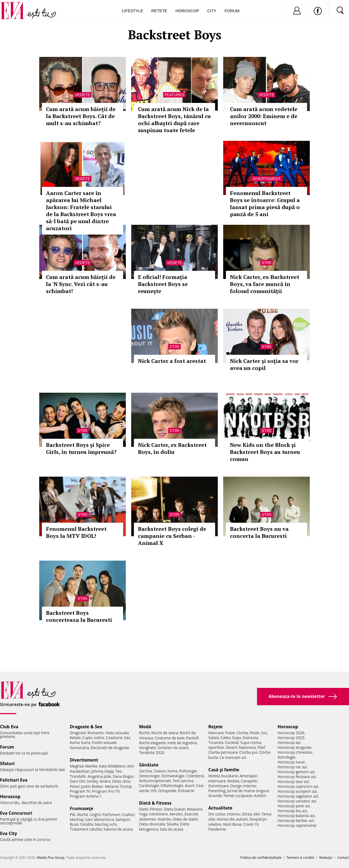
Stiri (266, 263)
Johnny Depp (103, 771)
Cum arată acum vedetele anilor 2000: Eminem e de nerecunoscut (264, 116)
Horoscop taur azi (293, 781)
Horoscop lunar (291, 762)
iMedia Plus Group (50, 858)
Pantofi (192, 738)
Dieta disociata (152, 824)
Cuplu (87, 738)
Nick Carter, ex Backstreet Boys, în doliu (172, 448)
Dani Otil (78, 781)
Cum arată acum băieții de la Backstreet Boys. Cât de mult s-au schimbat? (81, 116)
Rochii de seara (165, 733)
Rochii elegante (152, 743)
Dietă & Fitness (155, 803)
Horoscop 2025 (291, 738)
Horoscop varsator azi (297, 801)
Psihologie (188, 771)
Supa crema (251, 742)
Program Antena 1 (86, 796)
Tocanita (216, 742)
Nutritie (164, 819)
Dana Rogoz (123, 776)
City (212, 11)
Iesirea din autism (232, 819)
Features (174, 95)
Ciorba (242, 733)
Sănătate (149, 765)
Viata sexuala (117, 733)
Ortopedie (167, 791)
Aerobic (176, 814)
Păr (73, 815)
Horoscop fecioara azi (297, 777)
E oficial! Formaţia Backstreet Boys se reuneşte (163, 284)
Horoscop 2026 (291, 733)
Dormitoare (219, 786)
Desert (231, 747)
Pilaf (261, 747)
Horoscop (187, 11)
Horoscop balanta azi (296, 816)
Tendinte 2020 (152, 752)
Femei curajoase (238, 796)
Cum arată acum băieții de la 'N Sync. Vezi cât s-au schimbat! (81, 284)
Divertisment (266, 179)
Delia (116, 781)
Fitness (156, 809)
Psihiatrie (186, 791)
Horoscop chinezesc (295, 752)
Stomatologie (173, 776)
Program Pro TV (106, 791)
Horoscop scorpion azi (297, 791)
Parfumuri (111, 815)
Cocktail (232, 742)
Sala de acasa (171, 829)
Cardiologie (149, 786)
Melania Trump (118, 786)
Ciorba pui (248, 752)
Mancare (216, 733)
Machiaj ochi (106, 824)
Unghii (95, 815)
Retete (159, 11)
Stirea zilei (251, 814)
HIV (154, 791)
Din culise (217, 814)
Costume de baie (170, 738)
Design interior (243, 786)
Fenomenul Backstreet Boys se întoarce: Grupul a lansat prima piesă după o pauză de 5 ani (265, 204)
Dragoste (78, 733)
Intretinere (159, 814)
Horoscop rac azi (292, 767)
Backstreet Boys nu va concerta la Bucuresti (259, 532)
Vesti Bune (232, 824)
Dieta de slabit (185, 819)
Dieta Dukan (174, 809)
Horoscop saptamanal (297, 825)
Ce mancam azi (233, 757)
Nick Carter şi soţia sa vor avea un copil (264, 364)
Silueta (173, 824)
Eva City (9, 833)
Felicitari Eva (14, 780)
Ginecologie (149, 776)
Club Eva (9, 727)
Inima (172, 771)
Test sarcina (183, 781)
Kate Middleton (112, 766)
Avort (190, 786)
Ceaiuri (160, 771)
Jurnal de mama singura (248, 791)
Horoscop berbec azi (296, 820)
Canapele (249, 781)
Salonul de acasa (118, 829)
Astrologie (287, 757)
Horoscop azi (289, 742)
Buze (74, 824)
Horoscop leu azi (292, 811)
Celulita (87, 824)
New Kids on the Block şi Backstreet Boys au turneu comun (265, 452)
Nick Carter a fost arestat (172, 361)
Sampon (123, 819)
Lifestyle (132, 11)
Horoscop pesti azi (294, 806)
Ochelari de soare (173, 748)
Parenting (217, 791)
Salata (214, 738)
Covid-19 (251, 824)
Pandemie (217, 829)
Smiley (92, 781)
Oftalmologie (172, 786)
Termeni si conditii (300, 858)
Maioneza (247, 747)
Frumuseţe (82, 808)
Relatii (75, 738)
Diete (144, 809)
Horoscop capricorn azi (298, 786)
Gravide (215, 796)
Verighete (147, 748)
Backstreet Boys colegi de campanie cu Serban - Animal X (172, 536)
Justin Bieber (92, 786)
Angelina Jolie (99, 776)
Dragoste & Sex (86, 727)
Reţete (215, 727)
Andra (105, 781)
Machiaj (77, 819)
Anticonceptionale (155, 781)
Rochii (83, 815)
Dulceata (250, 738)
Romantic (96, 733)
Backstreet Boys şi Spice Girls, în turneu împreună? (81, 448)
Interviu (234, 814)
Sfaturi (7, 763)
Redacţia (326, 858)
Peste (255, 733)
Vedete (83, 95)
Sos (264, 733)
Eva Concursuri (16, 813)
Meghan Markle (84, 766)
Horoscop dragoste (294, 747)
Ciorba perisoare (223, 752)
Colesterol (195, 776)
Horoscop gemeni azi (296, 772)
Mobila (233, 781)
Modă (145, 727)
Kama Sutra (80, 742)
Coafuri (128, 815)
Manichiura (104, 819)
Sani (89, 819)
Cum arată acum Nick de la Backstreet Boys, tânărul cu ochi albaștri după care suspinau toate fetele (174, 120)
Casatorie (114, 738)
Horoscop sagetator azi (298, 796)
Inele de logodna (182, 743)
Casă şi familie (224, 770)
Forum (232, 11)
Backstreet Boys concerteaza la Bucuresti (79, 616)
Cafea (225, 738)
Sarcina (146, 771)
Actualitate (220, 808)
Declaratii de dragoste (110, 748)
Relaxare (195, 809)
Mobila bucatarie (223, 776)
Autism (260, 796)
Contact (343, 858)
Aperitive (216, 747)
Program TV (80, 791)
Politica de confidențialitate (261, 858)
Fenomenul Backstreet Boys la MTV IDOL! (76, 532)
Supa (237, 738)
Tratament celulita (86, 829)
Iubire (99, 738)
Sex (127, 738)
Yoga (143, 814)
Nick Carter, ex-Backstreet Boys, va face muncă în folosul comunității (265, 284)
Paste (230, 733)
